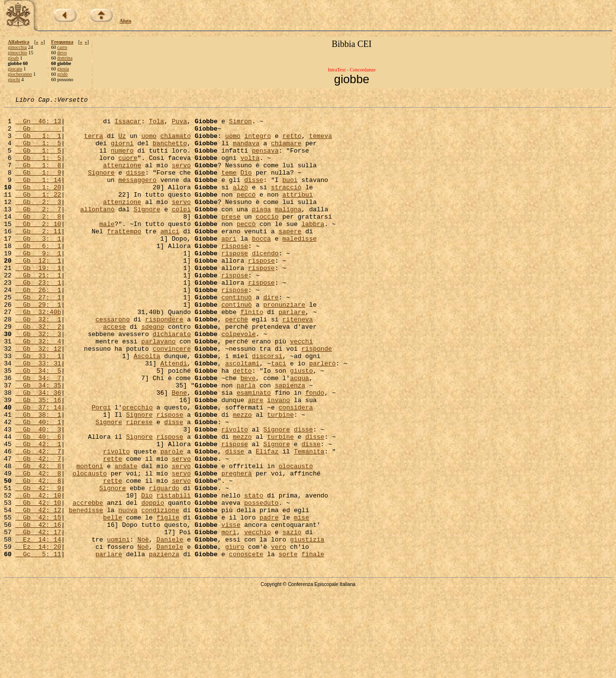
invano (278, 460)
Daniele (170, 627)
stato (253, 574)
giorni (122, 152)
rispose (235, 275)
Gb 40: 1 (38, 486)
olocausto (296, 539)
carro (62, 47)
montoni (90, 539)
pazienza (164, 645)
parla (246, 442)
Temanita (309, 521)
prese (231, 240)
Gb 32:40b (38, 354)
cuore (128, 169)
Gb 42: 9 (38, 565)
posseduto (261, 583)
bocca (261, 266)
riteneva (297, 363)
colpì (181, 231)
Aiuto (126, 21)
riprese (140, 486)
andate (126, 539)
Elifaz (267, 521)
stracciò (286, 204)
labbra (313, 249)
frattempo (124, 257)
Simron (240, 125)
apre (255, 460)
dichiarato (172, 381)
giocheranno (20, 74)
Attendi (174, 416)
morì (229, 618)
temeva (320, 143)
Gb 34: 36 (38, 451)
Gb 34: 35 (38, 442)
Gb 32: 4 (38, 389)
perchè (236, 363)
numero (122, 160)
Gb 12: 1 (38, 293)
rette (113, 530)
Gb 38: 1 (38, 477)
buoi (290, 196)
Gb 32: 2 (38, 372)
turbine (280, 477)
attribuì (297, 213)
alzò (240, 204)
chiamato (176, 143)
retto (292, 143)
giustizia (307, 627)
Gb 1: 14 (38, 196)
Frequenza (62, 42)
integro (258, 143)
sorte (288, 645)
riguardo (164, 565)
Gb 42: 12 (38, 592)
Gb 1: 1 (38, 143)
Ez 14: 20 (38, 636)
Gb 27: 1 (38, 337)
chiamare (286, 152)
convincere (172, 398)
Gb (38, 134)
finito (252, 354)
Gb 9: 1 (38, 284)
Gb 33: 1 (38, 407)
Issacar (128, 125)
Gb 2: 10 (38, 249)
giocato (15, 69)
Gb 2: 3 (38, 222)
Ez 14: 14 (38, 627)
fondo (315, 451)
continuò (237, 337)
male (107, 249)
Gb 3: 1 (38, 266)
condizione (160, 592)
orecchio (137, 469)
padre (269, 601)
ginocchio (17, 53)
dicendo (265, 284)
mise (301, 601)
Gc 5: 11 (38, 645)
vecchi (301, 389)
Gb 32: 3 (38, 381)
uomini (119, 627)
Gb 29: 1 (38, 345)
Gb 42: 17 (38, 618)
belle (113, 601)
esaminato (254, 451)
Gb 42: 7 (38, 521)
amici (170, 257)
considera (296, 469)
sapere (290, 257)
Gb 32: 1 (38, 363)
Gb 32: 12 (38, 398)
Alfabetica (19, 42)
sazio (292, 618)
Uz (122, 143)
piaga (261, 231)
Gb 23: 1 (38, 319)
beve (248, 433)
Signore (101, 187)
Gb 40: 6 (38, 504)
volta (250, 169)
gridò (62, 74)
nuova (128, 592)
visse (231, 610)
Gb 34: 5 (38, 425)
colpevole (239, 381)
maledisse (299, 266)
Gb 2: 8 (38, 240)
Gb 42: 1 (38, 513)
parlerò (322, 416)
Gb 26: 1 (38, 328)
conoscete (246, 645)
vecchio (257, 618)
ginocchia (17, 47)
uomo (149, 143)
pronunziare (284, 345)
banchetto (170, 152)
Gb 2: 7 (38, 231)
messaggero (137, 196)
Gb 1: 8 (38, 178)
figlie (168, 601)
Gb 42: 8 (38, 539)
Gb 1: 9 (38, 187)
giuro (234, 636)
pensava (265, 160)
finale (313, 645)
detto (242, 425)
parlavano (158, 389)
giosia (63, 69)
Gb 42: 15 (38, 601)
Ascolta (147, 407)
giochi (14, 79)
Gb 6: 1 (38, 275)
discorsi (267, 407)
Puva (179, 125)
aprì (229, 266)
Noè (143, 627)
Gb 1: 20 (38, 204)
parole (172, 521)
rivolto (235, 495)
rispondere (164, 363)
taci (278, 416)
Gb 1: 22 (38, 213)
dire (271, 337)
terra (94, 143)
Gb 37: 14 (38, 469)
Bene (179, 451)
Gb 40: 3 (38, 495)
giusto (301, 425)
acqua (299, 433)
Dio (246, 187)
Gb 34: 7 (38, 433)
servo (181, 178)
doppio (153, 583)
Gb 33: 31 (38, 416)
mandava (246, 152)
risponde (316, 398)
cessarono (112, 363)
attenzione (122, 178)
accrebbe (88, 583)
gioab (13, 58)
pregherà (237, 548)
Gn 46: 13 (38, 125)
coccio (267, 240)
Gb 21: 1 (38, 310)
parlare (292, 354)
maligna (288, 231)
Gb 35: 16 (38, 460)
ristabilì (174, 574)
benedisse (86, 592)
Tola (156, 125)
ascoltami (242, 416)
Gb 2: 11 (38, 257)
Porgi (101, 469)
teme (229, 187)
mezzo (242, 477)
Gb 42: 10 (38, 574)
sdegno (153, 372)
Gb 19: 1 (38, 301)
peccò (246, 213)
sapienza (290, 442)
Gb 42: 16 (38, 610)
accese (115, 372)
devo (62, 53)
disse (136, 187)
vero (278, 636)
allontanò (97, 231)
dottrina (65, 58)
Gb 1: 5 (38, 152)
